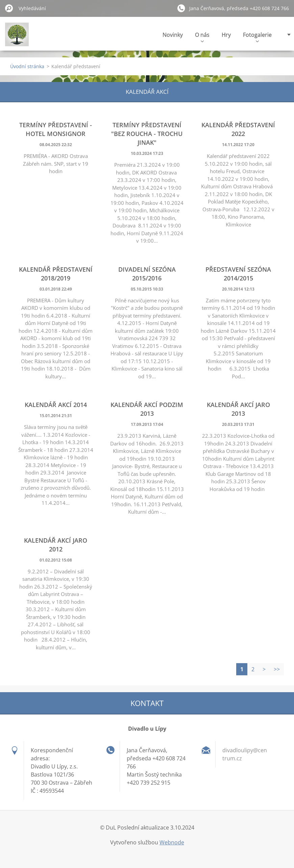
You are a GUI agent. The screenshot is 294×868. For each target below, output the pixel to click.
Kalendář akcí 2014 (56, 405)
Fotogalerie (257, 37)
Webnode (172, 842)
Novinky (173, 35)
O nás (202, 37)
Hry (226, 35)
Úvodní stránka (27, 66)
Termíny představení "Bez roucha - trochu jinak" (147, 134)
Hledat (9, 8)
